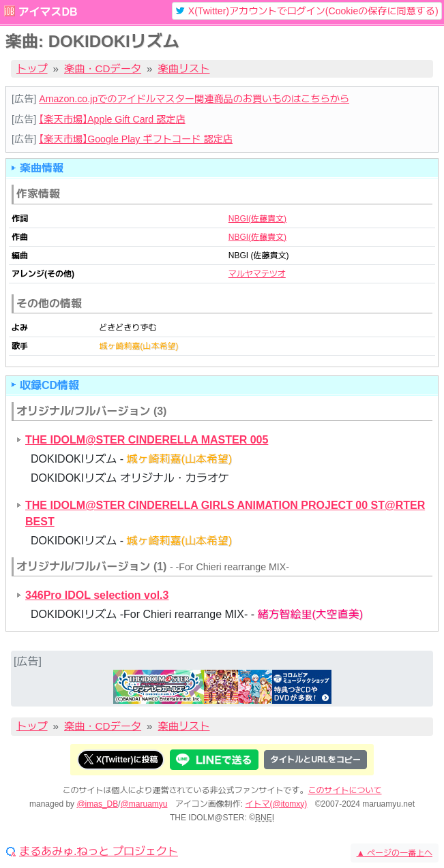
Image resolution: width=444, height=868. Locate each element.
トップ (32, 68)
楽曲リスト (184, 68)
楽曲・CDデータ (103, 68)
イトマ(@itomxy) (277, 804)
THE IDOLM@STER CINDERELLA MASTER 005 (147, 440)
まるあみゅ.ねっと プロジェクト (99, 852)
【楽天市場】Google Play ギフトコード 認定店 (136, 139)
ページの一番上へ (395, 853)
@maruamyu (144, 804)
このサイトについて (345, 790)
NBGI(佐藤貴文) (257, 219)
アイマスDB (47, 12)
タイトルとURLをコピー (315, 760)
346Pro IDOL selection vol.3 (97, 595)
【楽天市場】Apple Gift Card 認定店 (112, 119)
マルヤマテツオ (257, 274)
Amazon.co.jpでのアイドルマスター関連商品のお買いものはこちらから (194, 99)
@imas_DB (97, 804)
